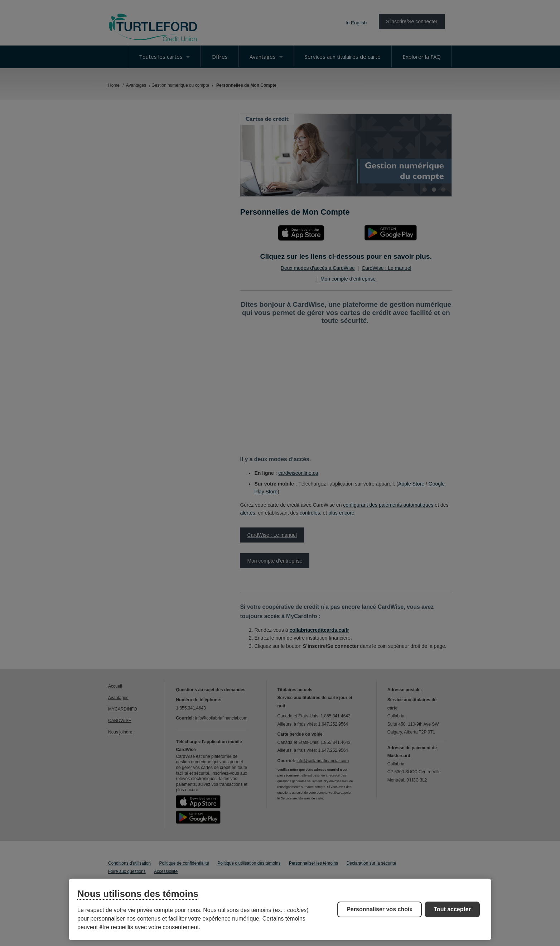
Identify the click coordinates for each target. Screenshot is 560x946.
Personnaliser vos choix (380, 909)
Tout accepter (452, 909)
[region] (280, 909)
